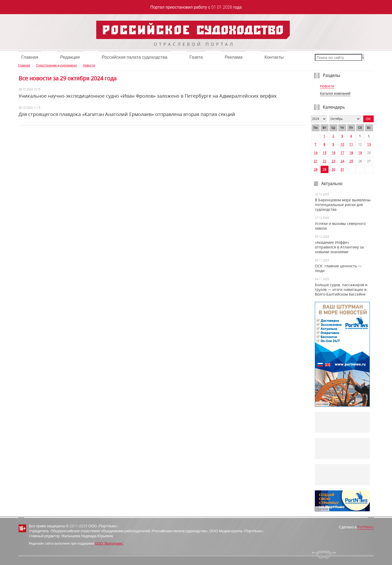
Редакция (70, 57)
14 (316, 153)
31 (342, 169)
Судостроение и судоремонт (56, 65)
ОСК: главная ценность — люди (338, 268)
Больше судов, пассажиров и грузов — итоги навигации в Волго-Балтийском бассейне (341, 290)
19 (360, 153)
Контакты (274, 57)
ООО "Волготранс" (109, 543)
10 (342, 144)
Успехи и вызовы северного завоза (340, 226)
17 (342, 153)
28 (316, 169)
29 (325, 169)
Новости (89, 65)
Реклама (234, 57)
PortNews (366, 527)
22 (325, 161)
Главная (30, 57)
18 (351, 153)
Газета (196, 57)
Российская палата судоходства (135, 57)
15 (325, 153)
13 (369, 144)
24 (342, 161)
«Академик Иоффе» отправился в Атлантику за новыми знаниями (339, 247)
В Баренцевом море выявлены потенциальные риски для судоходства (343, 205)
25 (351, 161)
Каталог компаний (335, 94)
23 (333, 161)
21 (316, 161)
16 (333, 153)
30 (333, 169)
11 (351, 144)
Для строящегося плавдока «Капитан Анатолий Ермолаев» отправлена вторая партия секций (127, 114)
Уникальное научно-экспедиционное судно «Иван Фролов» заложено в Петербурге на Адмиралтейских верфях (148, 96)
